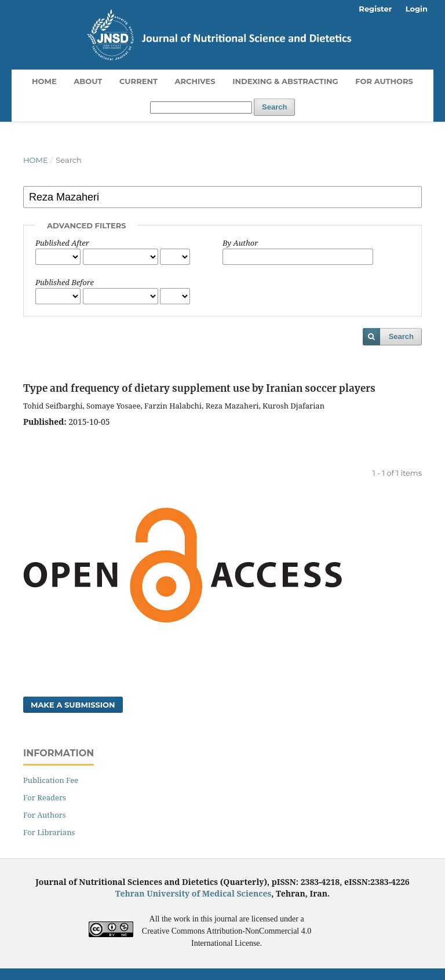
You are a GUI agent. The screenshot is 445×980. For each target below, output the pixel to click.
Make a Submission (73, 705)
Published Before (65, 282)
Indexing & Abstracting (285, 81)
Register (375, 9)
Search (274, 107)
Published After (62, 243)
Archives (195, 81)
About (88, 81)
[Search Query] (201, 108)
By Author (240, 243)
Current (138, 81)
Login (417, 9)
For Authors (384, 81)
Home (44, 81)
